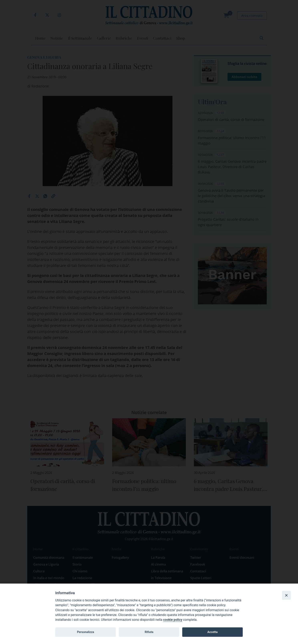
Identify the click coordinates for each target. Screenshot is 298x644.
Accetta (212, 632)
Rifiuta (149, 632)
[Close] (286, 595)
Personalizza (85, 632)
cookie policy (173, 620)
